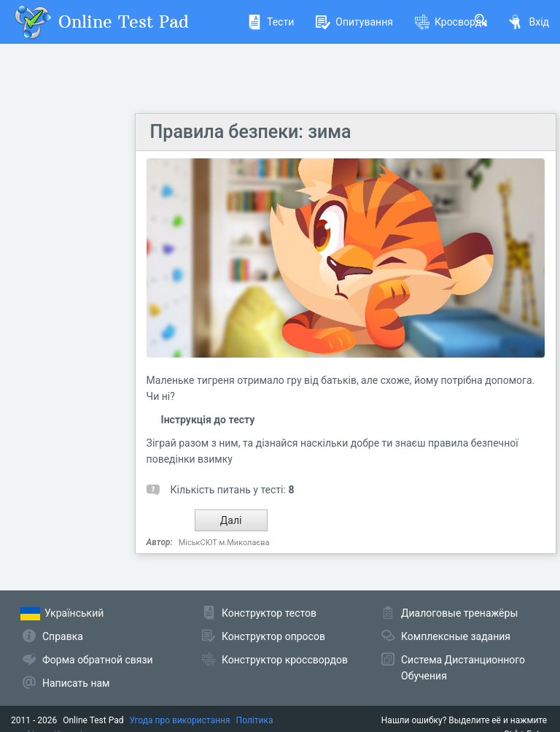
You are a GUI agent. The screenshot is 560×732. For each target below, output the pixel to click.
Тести (271, 22)
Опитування (354, 22)
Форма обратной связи (98, 660)
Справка (63, 636)
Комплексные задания (456, 636)
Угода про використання (180, 720)
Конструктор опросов (273, 636)
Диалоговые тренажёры (459, 613)
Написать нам (76, 683)
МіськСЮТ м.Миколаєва (224, 543)
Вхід (529, 22)
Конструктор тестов (269, 613)
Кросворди (451, 22)
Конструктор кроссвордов (285, 660)
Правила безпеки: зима (251, 132)
